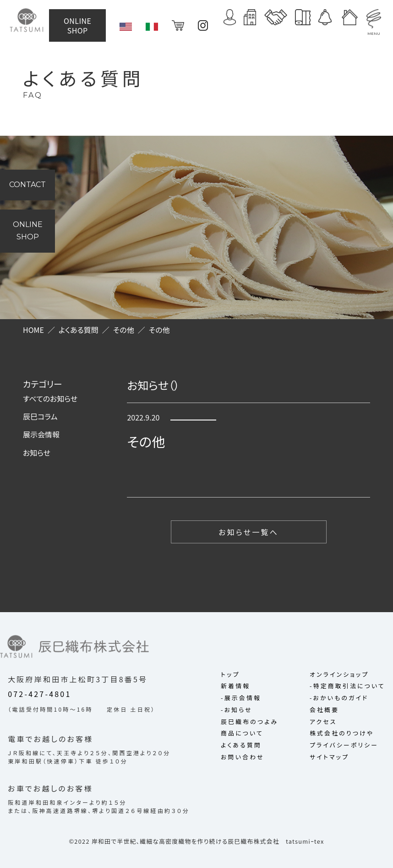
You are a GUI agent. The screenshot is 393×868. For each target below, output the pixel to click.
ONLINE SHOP (81, 23)
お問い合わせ (243, 757)
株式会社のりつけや (342, 733)
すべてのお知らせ (50, 398)
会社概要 (324, 710)
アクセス (323, 722)
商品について (242, 733)
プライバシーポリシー (344, 745)
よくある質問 (241, 745)
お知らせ (37, 453)
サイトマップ (329, 757)
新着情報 (235, 686)
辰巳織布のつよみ (249, 722)
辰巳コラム (40, 416)
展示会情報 (41, 434)
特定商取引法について (349, 686)
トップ (230, 675)
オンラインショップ (339, 675)
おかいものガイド (341, 698)
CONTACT (27, 185)
